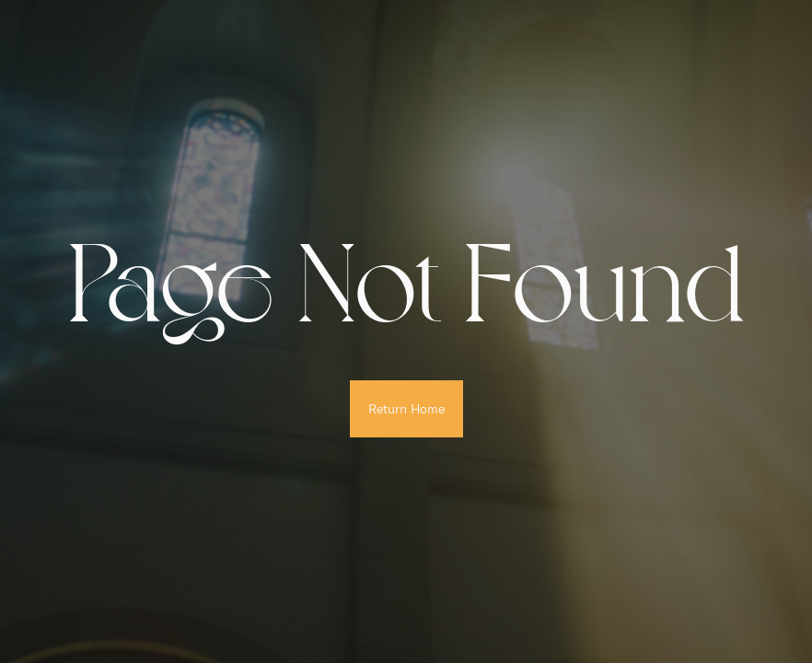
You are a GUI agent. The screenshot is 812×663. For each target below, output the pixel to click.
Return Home (406, 409)
